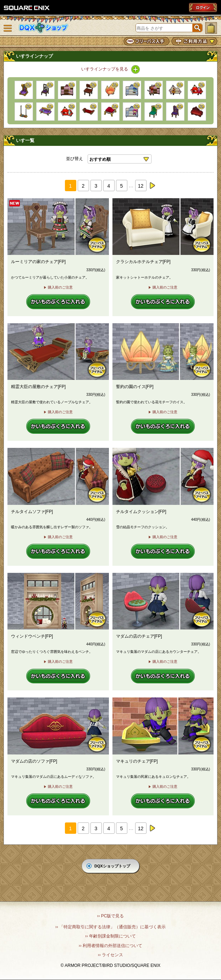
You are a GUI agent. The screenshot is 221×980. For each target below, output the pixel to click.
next (152, 186)
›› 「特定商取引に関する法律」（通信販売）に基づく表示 (111, 927)
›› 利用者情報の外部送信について (111, 946)
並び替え (74, 159)
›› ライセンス (111, 955)
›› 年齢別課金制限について (111, 936)
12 (141, 186)
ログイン (203, 7)
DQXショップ (44, 28)
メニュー (8, 28)
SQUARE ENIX (27, 8)
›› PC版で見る (111, 916)
